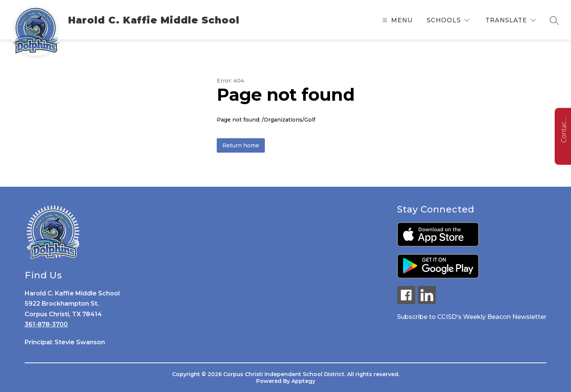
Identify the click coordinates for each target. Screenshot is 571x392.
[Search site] (554, 20)
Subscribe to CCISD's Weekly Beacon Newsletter (472, 317)
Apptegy (303, 381)
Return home (241, 145)
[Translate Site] (511, 20)
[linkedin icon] (427, 302)
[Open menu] (397, 20)
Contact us (563, 130)
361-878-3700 (46, 324)
